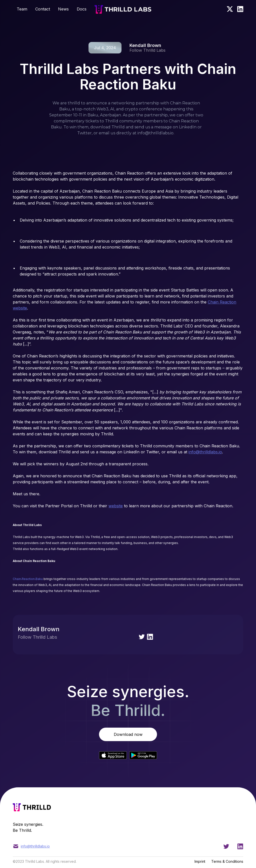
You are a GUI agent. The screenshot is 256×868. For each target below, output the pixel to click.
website (116, 506)
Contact (43, 9)
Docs (82, 9)
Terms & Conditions (227, 861)
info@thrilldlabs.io (205, 452)
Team (22, 9)
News (63, 9)
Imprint (200, 861)
